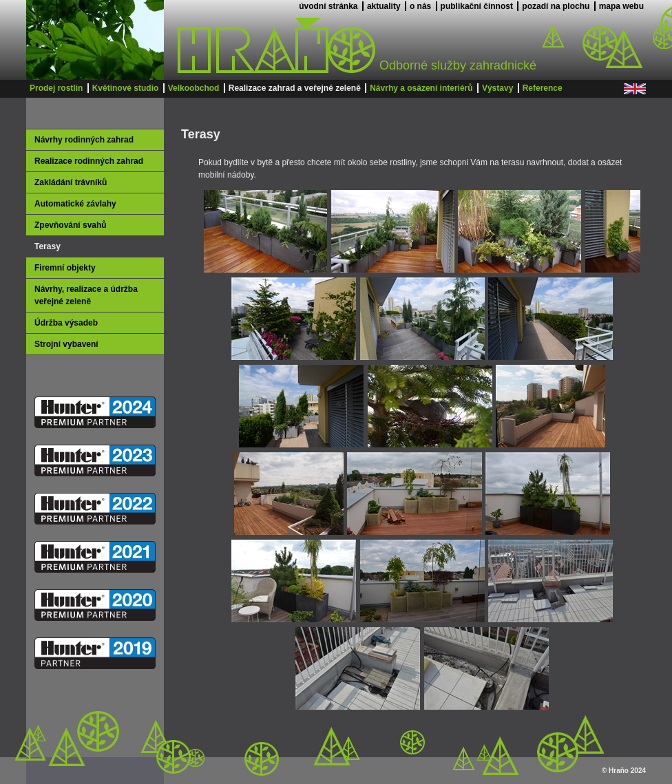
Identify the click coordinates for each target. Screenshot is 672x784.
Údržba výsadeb (66, 323)
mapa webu (621, 6)
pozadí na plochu (556, 6)
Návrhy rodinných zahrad (84, 140)
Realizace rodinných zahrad (89, 161)
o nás (420, 6)
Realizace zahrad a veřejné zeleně (295, 88)
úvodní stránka (328, 6)
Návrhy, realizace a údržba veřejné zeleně (86, 295)
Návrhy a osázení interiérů (421, 88)
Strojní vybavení (66, 344)
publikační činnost (477, 6)
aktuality (384, 6)
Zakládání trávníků (71, 182)
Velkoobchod (194, 88)
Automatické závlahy (75, 204)
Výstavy (497, 88)
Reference (543, 88)
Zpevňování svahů (71, 225)
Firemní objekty (65, 268)
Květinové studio (126, 88)
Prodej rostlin (56, 88)
